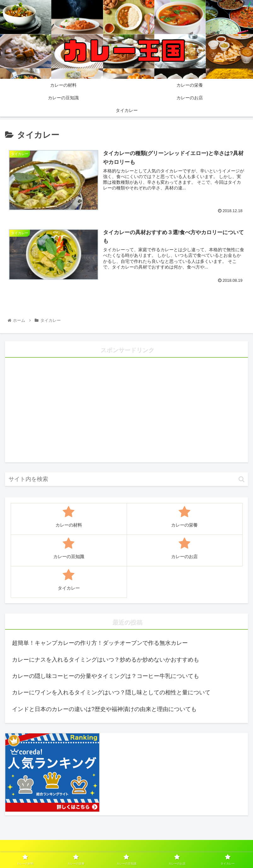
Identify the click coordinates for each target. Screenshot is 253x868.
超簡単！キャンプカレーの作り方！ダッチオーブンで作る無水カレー (100, 643)
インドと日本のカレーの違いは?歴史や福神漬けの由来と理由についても (104, 709)
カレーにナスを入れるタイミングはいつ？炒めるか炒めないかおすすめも (106, 660)
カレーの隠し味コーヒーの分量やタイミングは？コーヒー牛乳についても (106, 676)
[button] (241, 479)
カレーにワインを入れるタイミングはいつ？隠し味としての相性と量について (111, 692)
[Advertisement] (126, 413)
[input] (126, 479)
